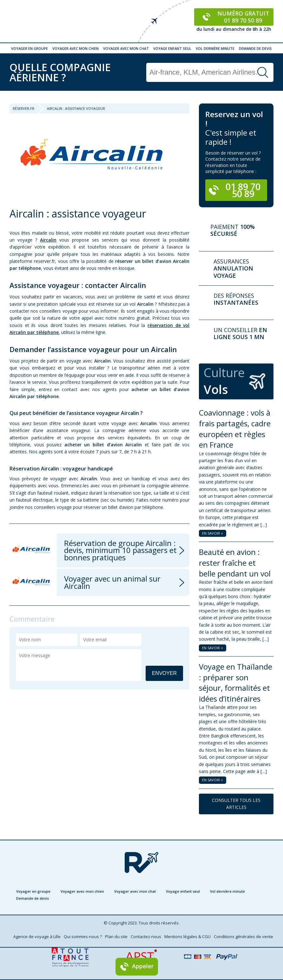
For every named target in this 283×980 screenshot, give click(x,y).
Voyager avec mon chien (76, 48)
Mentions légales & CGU (188, 937)
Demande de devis (255, 48)
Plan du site (116, 937)
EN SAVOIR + (213, 533)
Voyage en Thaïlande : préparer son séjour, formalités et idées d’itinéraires (236, 683)
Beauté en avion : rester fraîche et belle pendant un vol (235, 563)
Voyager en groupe (30, 48)
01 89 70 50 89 (234, 190)
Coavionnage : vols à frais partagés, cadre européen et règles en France (235, 429)
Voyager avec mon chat (126, 48)
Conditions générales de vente (244, 937)
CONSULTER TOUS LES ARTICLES (236, 804)
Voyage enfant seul (172, 48)
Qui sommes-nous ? (83, 937)
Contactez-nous (146, 937)
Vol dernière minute (215, 48)
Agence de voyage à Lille (37, 937)
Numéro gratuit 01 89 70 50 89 (234, 17)
